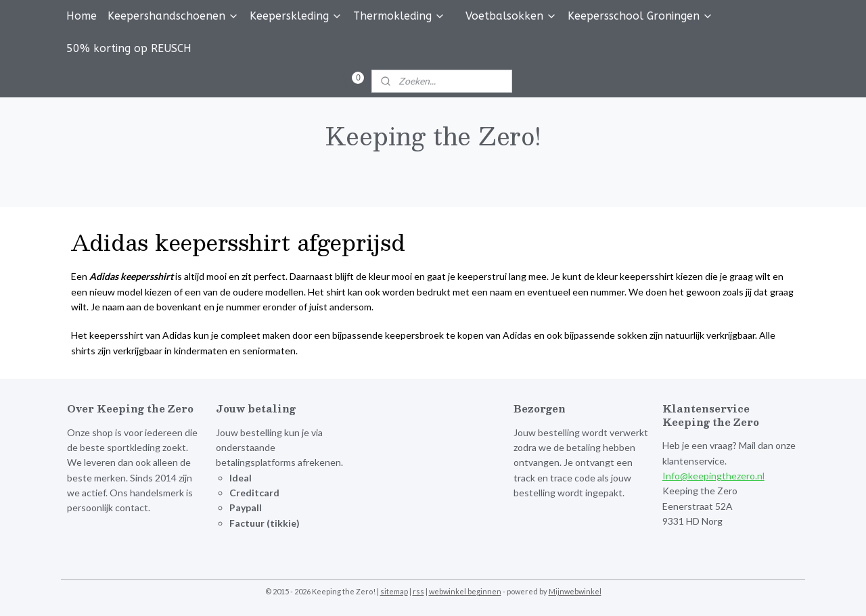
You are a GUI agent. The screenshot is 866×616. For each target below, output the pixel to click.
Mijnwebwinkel (575, 591)
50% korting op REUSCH (129, 48)
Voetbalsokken (511, 16)
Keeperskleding (296, 16)
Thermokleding (399, 16)
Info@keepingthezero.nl (713, 476)
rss (418, 591)
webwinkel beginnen (465, 591)
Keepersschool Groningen (640, 16)
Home (82, 16)
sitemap (394, 591)
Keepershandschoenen (173, 16)
